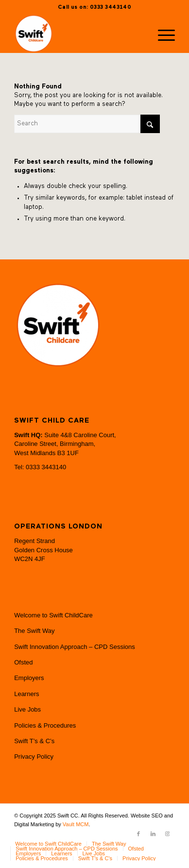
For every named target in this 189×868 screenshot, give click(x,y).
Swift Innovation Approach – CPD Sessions (75, 647)
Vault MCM (76, 824)
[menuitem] (162, 34)
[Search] (87, 124)
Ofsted (23, 662)
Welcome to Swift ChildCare (53, 615)
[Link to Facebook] (138, 834)
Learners (26, 694)
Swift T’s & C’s (34, 741)
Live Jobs (27, 709)
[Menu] (162, 34)
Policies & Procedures (45, 725)
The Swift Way (34, 631)
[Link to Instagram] (168, 834)
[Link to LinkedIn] (153, 834)
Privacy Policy (34, 757)
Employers (29, 678)
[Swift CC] (78, 34)
